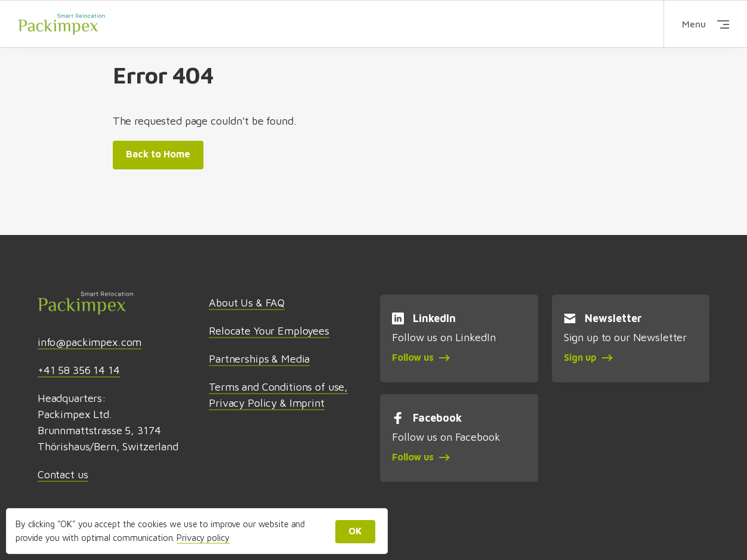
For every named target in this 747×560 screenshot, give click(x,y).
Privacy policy (203, 538)
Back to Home (158, 154)
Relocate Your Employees (269, 331)
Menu (706, 24)
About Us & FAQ (247, 303)
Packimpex (61, 24)
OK (355, 531)
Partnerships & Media (259, 359)
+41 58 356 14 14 (79, 370)
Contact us (63, 474)
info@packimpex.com (89, 342)
